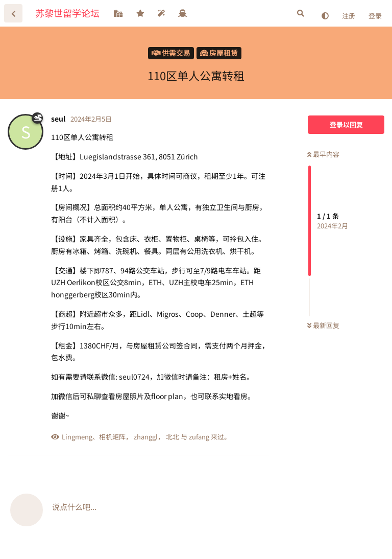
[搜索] (301, 13)
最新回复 (323, 325)
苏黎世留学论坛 (67, 13)
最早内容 (323, 154)
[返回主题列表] (13, 13)
